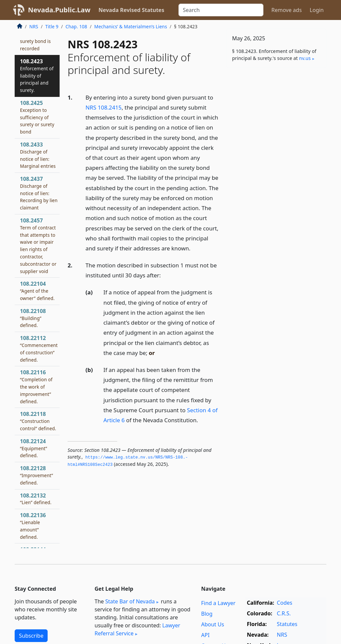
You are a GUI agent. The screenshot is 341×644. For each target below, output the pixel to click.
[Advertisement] (276, 119)
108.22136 (33, 526)
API (205, 635)
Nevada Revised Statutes (132, 10)
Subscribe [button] (31, 636)
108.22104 (37, 291)
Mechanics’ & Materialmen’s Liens (131, 26)
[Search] (221, 10)
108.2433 (38, 155)
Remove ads (287, 10)
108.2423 (37, 75)
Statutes (287, 624)
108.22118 (38, 421)
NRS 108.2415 (104, 107)
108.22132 (36, 499)
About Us (213, 624)
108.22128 (36, 475)
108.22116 (36, 386)
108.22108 (33, 318)
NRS (34, 26)
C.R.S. (284, 613)
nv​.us (305, 58)
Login (317, 10)
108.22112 (39, 348)
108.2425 (37, 117)
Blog (207, 614)
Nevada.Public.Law (59, 10)
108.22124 (34, 448)
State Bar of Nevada (130, 601)
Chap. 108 (76, 26)
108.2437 (39, 193)
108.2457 (38, 246)
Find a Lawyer (218, 603)
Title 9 (52, 26)
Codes (284, 603)
